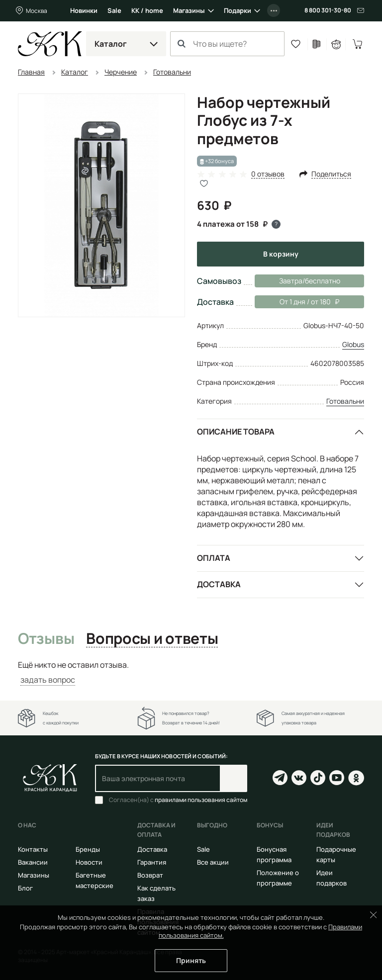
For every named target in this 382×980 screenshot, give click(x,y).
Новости (89, 862)
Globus (353, 344)
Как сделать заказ (156, 893)
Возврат (150, 875)
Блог (25, 888)
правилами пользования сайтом (201, 800)
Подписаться (234, 778)
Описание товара (236, 432)
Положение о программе (278, 878)
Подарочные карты (336, 854)
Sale (114, 10)
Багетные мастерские (95, 880)
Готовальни (345, 401)
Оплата (214, 558)
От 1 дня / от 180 (297, 302)
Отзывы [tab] (46, 639)
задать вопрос (48, 680)
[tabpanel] (191, 672)
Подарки (238, 10)
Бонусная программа (274, 854)
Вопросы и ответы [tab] (152, 639)
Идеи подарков (332, 878)
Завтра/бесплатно (310, 281)
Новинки (84, 10)
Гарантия (152, 862)
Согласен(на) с (178, 800)
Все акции (213, 862)
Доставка (219, 584)
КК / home (147, 10)
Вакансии (33, 862)
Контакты (33, 849)
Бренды (88, 849)
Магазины (189, 10)
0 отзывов (268, 174)
